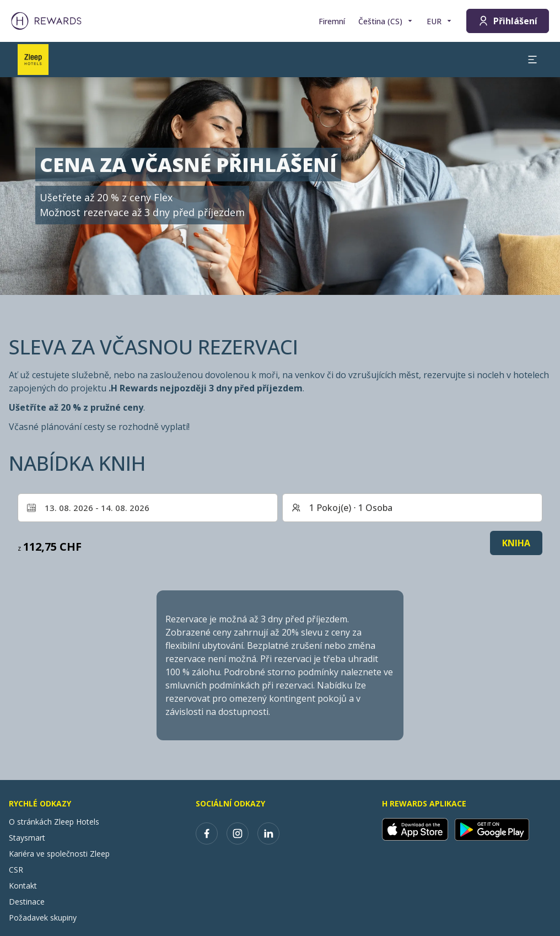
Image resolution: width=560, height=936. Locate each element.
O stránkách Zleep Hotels (54, 822)
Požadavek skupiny (43, 918)
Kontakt (23, 886)
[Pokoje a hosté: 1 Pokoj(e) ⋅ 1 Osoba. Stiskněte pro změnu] (412, 508)
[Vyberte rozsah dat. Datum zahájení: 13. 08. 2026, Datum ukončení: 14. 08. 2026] (148, 508)
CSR (16, 870)
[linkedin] (268, 833)
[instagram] (238, 833)
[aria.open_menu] (532, 60)
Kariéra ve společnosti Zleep (59, 854)
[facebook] (207, 833)
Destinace (27, 902)
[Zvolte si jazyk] (386, 21)
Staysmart (27, 838)
